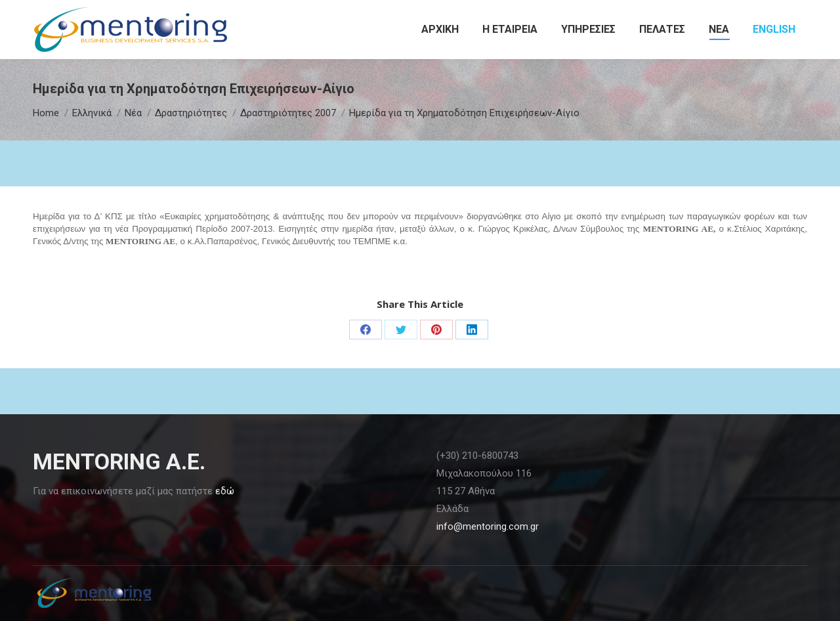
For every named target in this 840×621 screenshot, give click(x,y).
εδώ (225, 491)
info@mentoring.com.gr (488, 526)
